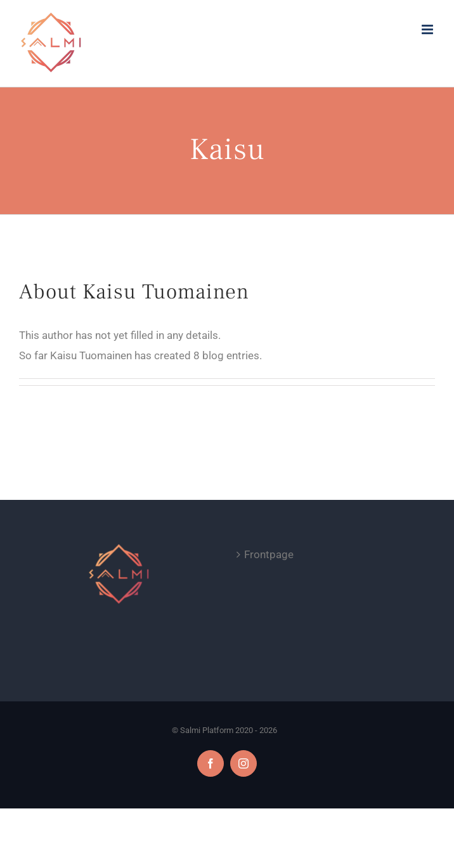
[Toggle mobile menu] (428, 29)
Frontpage (269, 554)
